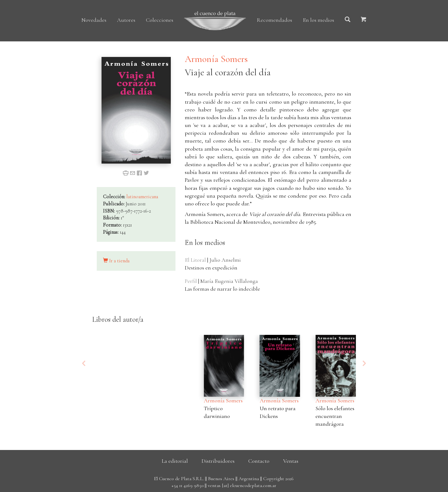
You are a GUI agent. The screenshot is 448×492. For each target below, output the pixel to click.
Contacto (259, 461)
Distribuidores (218, 461)
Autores (126, 20)
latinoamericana (142, 197)
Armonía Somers (216, 59)
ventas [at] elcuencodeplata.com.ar (242, 485)
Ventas (291, 461)
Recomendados (274, 20)
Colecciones (160, 20)
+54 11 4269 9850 (187, 485)
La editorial (175, 461)
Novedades (94, 20)
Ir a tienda (116, 261)
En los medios (318, 20)
